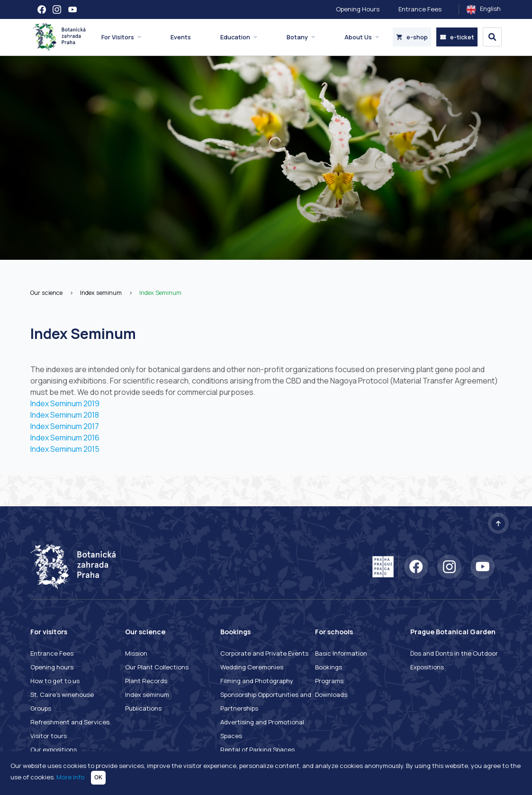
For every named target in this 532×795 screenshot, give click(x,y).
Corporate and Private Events (264, 653)
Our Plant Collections (157, 667)
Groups (41, 708)
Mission (136, 653)
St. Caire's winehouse (62, 694)
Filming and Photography (257, 681)
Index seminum (101, 292)
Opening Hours (358, 9)
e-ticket (457, 37)
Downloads (331, 694)
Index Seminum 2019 (65, 403)
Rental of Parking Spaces (257, 749)
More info (70, 777)
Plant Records (146, 681)
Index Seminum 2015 (65, 449)
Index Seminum (160, 292)
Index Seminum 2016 (65, 438)
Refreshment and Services (70, 722)
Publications (143, 708)
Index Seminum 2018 (65, 415)
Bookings (329, 667)
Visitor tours (49, 736)
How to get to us (55, 681)
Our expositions (54, 749)
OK (98, 777)
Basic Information (341, 653)
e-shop (412, 37)
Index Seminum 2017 (65, 426)
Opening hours (52, 667)
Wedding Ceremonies (252, 667)
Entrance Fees (420, 9)
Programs (329, 681)
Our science (46, 292)
